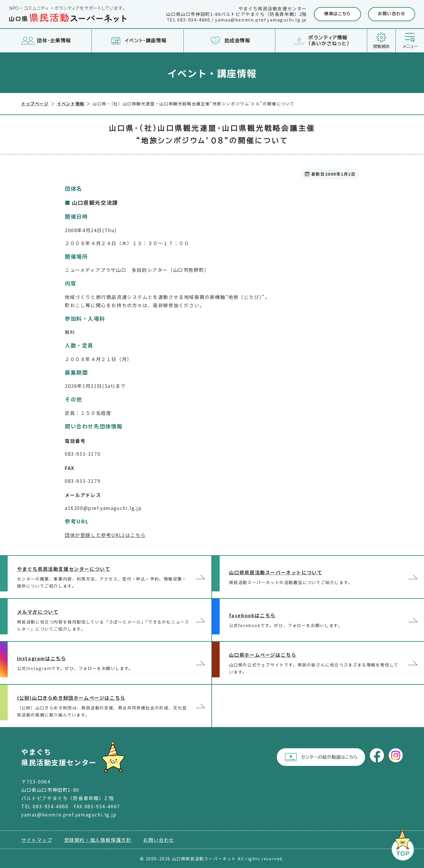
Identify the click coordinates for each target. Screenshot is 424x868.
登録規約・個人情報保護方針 (98, 840)
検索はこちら (337, 14)
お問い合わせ (392, 14)
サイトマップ (37, 840)
